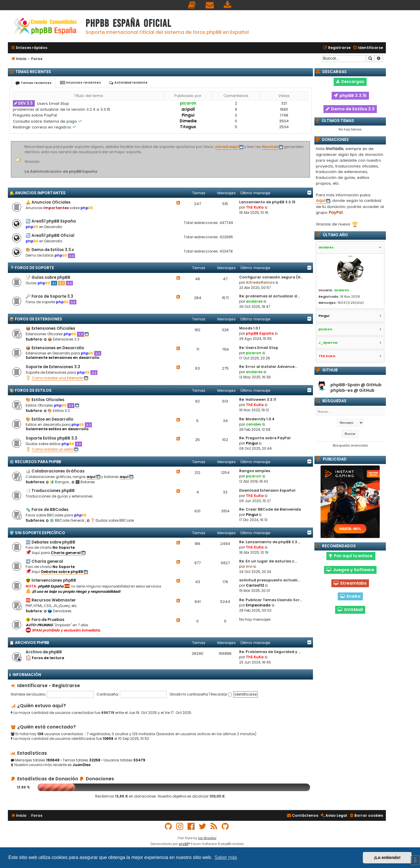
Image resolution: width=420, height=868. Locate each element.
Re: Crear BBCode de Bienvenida (270, 509)
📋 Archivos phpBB (29, 643)
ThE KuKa (255, 207)
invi (249, 566)
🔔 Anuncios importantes (37, 193)
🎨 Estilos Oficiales (45, 400)
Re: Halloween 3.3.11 (258, 399)
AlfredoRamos (260, 282)
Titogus (188, 127)
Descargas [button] (350, 82)
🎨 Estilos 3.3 (57, 411)
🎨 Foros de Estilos (30, 390)
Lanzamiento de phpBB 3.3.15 (267, 202)
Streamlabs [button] (350, 583)
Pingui (188, 115)
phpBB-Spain (345, 385)
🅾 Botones (83, 482)
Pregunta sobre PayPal (35, 115)
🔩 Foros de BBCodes (47, 510)
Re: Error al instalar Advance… (268, 367)
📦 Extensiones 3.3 (62, 339)
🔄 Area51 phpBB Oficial (50, 235)
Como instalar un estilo (53, 449)
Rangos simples (255, 471)
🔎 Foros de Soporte (32, 268)
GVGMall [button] (350, 610)
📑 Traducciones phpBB (50, 491)
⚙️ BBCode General (65, 520)
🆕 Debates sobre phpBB (50, 542)
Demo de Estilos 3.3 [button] (350, 109)
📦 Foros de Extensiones (36, 319)
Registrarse (66, 686)
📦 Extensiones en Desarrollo (55, 348)
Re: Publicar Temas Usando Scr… (271, 600)
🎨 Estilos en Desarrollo (49, 419)
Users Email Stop (53, 104)
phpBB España (260, 333)
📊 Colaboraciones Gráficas (55, 471)
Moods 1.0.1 (250, 328)
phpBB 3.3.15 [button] (350, 96)
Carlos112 (255, 585)
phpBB (184, 844)
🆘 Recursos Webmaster (51, 600)
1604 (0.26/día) (351, 303)
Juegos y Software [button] (350, 570)
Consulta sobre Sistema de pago (45, 121)
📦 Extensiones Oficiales (50, 328)
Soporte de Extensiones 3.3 (53, 367)
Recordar (221, 694)
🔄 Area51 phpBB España (51, 221)
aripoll (188, 109)
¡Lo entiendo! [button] (387, 858)
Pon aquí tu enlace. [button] (351, 556)
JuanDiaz (82, 765)
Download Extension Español (267, 490)
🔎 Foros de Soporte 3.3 (49, 296)
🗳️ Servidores (58, 611)
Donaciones (97, 779)
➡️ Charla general (44, 561)
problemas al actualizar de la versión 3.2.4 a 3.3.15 (62, 109)
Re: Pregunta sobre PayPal (265, 438)
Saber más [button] (226, 857)
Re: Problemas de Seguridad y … (270, 652)
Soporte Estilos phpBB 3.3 (51, 438)
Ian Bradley (207, 838)
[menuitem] (192, 5)
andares (254, 301)
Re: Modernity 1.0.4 (257, 419)
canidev (254, 424)
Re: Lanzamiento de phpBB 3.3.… (270, 542)
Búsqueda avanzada (350, 445)
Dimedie (188, 121)
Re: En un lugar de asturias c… (268, 561)
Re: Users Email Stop (259, 348)
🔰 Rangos (58, 482)
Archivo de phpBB (44, 652)
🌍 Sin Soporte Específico (37, 533)
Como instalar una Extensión (58, 378)
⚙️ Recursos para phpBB (35, 462)
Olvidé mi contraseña (189, 694)
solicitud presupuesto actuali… (269, 580)
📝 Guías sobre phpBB (48, 277)
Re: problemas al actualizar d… (269, 296)
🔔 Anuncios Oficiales (48, 202)
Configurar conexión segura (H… (271, 277)
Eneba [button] (350, 596)
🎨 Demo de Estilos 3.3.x (50, 250)
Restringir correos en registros (43, 127)
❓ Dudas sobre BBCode (110, 520)
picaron (188, 103)
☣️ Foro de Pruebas (45, 620)
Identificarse (32, 686)
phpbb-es (342, 390)
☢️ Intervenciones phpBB (51, 580)
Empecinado (258, 605)
